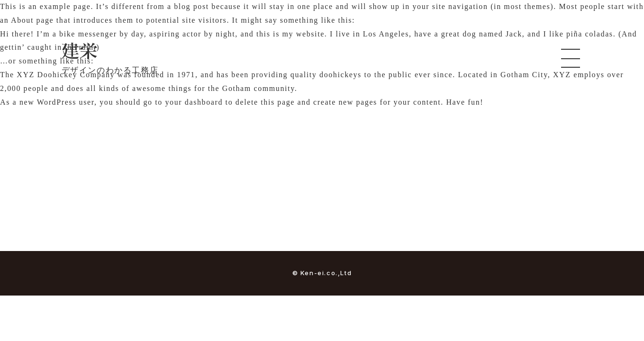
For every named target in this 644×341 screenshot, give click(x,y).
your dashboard (194, 102)
